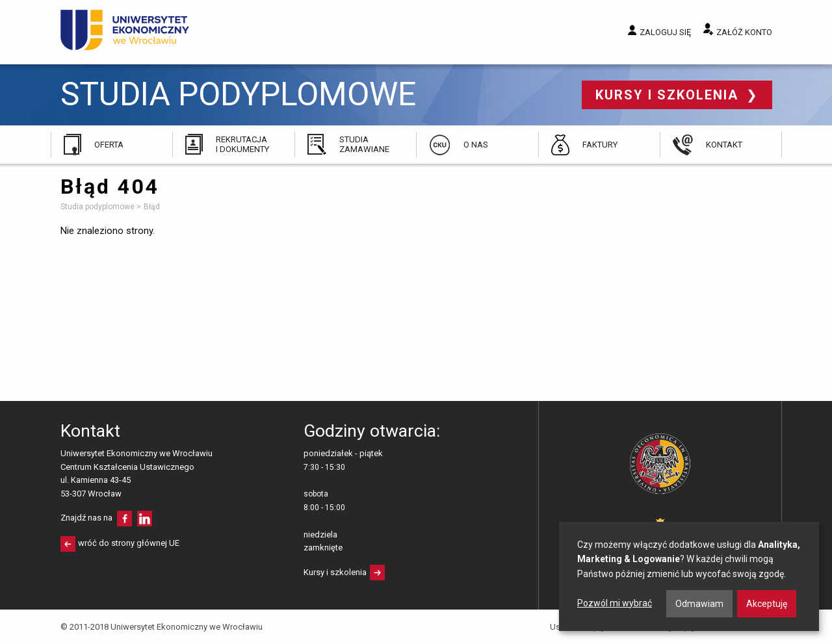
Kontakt (724, 145)
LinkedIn (145, 519)
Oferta (109, 145)
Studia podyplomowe (238, 95)
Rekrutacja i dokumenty (242, 144)
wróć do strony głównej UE (129, 543)
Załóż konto (744, 32)
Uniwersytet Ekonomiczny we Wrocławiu (125, 30)
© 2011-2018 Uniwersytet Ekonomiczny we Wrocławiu (162, 627)
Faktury (600, 145)
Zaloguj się (665, 32)
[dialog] (689, 576)
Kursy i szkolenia (669, 95)
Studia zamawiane (364, 144)
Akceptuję (767, 604)
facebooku (124, 519)
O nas (476, 145)
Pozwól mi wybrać (615, 603)
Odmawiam (699, 604)
